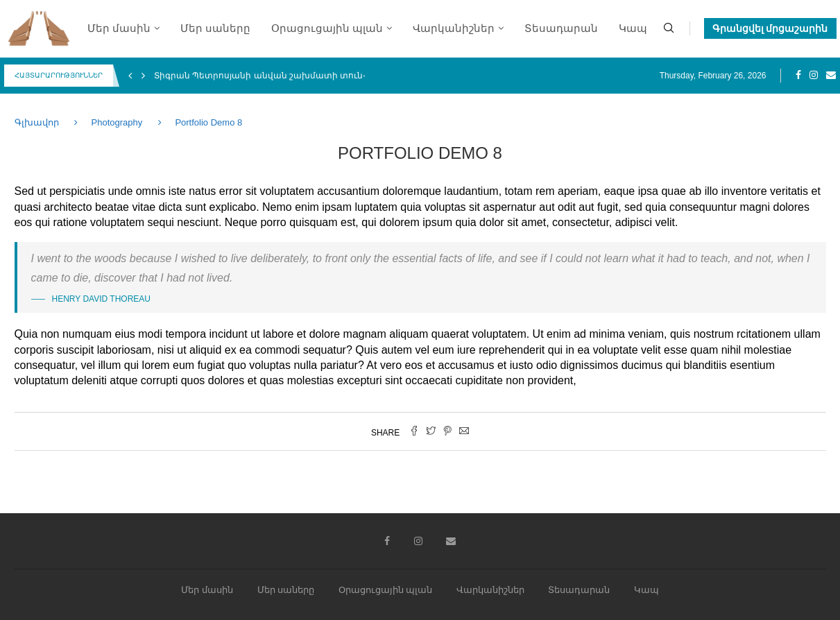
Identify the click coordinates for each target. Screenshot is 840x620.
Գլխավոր (38, 122)
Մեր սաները (215, 28)
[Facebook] (798, 76)
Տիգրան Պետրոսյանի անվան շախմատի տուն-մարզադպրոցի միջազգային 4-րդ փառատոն (361, 76)
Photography (117, 122)
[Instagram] (814, 76)
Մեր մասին (119, 28)
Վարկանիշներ (454, 28)
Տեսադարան (561, 28)
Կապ (633, 28)
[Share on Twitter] (431, 432)
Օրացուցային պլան (327, 28)
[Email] (831, 76)
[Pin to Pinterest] (447, 432)
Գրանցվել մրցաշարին (770, 28)
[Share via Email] (464, 432)
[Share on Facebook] (414, 432)
